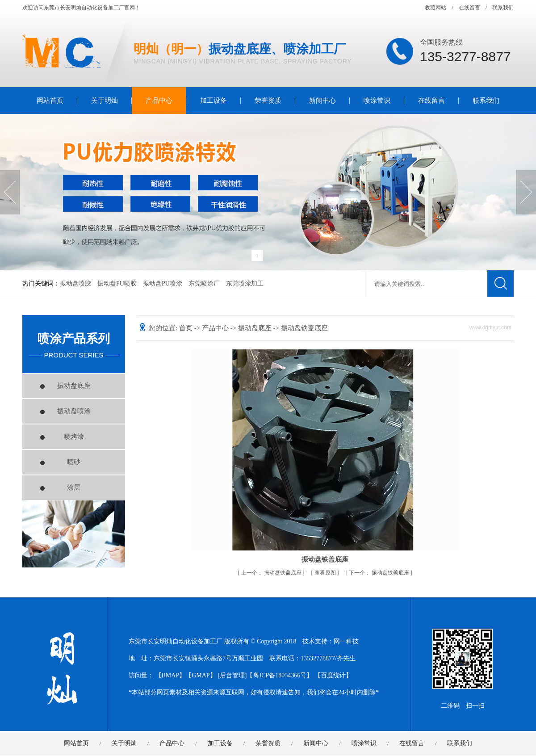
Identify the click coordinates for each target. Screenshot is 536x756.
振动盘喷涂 (74, 411)
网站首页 (50, 101)
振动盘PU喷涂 (163, 283)
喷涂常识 (377, 101)
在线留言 (469, 8)
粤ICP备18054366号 (280, 675)
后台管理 (232, 675)
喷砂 (74, 462)
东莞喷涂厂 (204, 283)
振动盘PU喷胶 (117, 283)
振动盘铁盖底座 (272, 573)
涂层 (74, 487)
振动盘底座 (74, 386)
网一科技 (346, 641)
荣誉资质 (268, 101)
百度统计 (333, 675)
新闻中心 (322, 101)
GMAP (201, 675)
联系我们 (503, 8)
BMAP (171, 675)
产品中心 (159, 101)
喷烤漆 (74, 437)
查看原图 (326, 573)
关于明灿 (105, 101)
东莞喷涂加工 (245, 283)
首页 (187, 328)
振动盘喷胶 (75, 283)
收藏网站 (435, 8)
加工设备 (214, 101)
